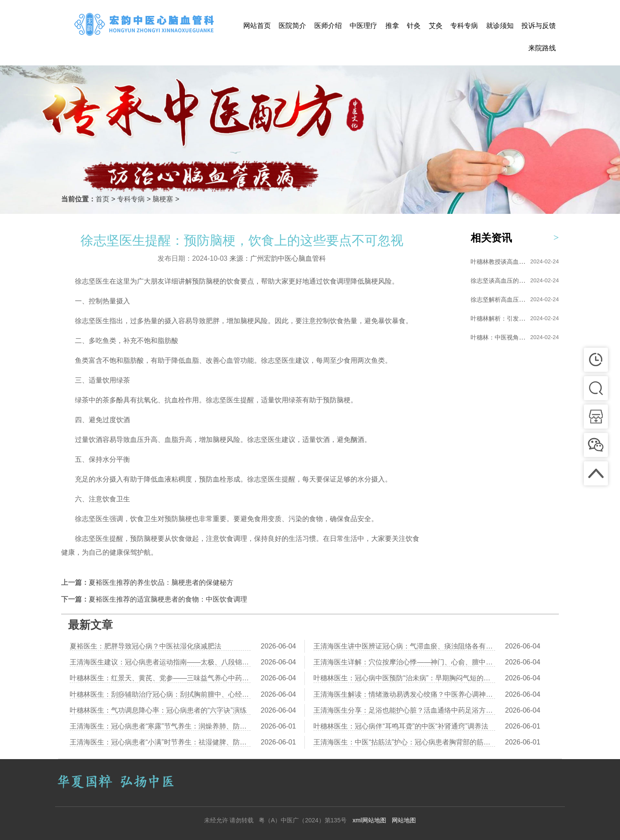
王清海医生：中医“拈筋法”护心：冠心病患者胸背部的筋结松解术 (404, 742)
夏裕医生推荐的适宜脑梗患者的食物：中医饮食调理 (168, 599)
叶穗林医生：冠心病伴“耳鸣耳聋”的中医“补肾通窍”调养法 (401, 726)
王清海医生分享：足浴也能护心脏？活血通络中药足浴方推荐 (404, 710)
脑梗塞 (163, 199)
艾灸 (436, 26)
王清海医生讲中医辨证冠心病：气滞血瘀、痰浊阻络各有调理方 (404, 646)
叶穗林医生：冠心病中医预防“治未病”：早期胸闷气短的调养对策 (404, 678)
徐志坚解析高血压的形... (503, 300)
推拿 (392, 26)
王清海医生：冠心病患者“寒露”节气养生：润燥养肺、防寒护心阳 (160, 726)
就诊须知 (500, 26)
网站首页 (257, 26)
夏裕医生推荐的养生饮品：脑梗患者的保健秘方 (161, 582)
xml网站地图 (369, 820)
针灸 (414, 26)
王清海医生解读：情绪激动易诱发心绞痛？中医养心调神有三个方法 (404, 694)
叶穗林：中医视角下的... (503, 337)
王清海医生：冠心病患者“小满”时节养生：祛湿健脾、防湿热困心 (160, 742)
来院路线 (542, 48)
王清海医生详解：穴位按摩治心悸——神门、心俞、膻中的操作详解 (404, 662)
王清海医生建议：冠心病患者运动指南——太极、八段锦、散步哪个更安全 (160, 662)
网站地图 (404, 820)
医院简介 (292, 26)
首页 (102, 199)
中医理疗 (363, 26)
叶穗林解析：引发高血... (503, 318)
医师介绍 (328, 26)
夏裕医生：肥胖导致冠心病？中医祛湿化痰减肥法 (146, 646)
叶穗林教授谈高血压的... (503, 262)
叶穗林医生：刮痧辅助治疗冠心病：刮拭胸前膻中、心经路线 (160, 694)
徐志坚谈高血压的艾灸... (503, 281)
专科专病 (464, 26)
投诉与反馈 (539, 26)
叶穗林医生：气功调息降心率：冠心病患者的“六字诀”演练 (158, 710)
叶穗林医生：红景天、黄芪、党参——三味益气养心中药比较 (160, 678)
